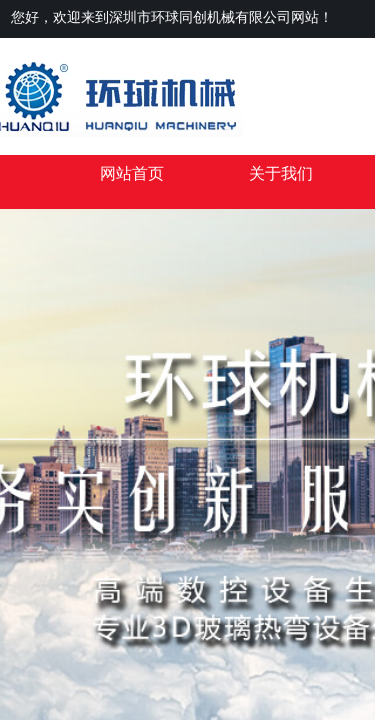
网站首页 (132, 173)
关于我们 (281, 173)
